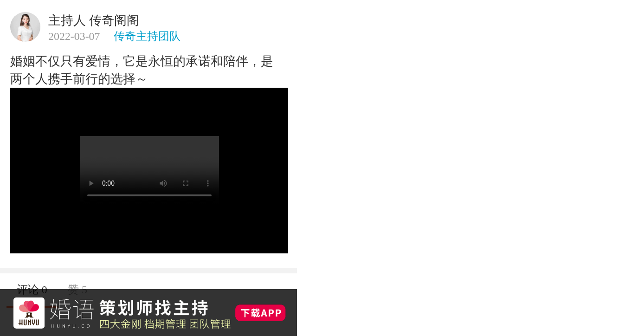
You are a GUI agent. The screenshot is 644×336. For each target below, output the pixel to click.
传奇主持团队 (147, 36)
